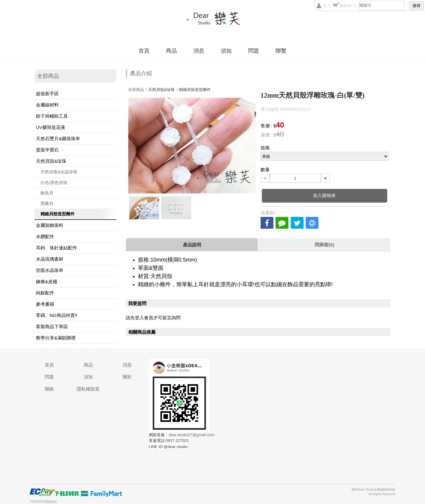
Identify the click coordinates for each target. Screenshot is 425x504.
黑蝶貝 (47, 203)
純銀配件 (45, 293)
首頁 (144, 51)
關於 (127, 377)
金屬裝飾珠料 (50, 225)
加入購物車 (324, 195)
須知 (226, 51)
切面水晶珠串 (50, 270)
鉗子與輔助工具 (52, 116)
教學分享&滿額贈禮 (56, 338)
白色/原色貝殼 (54, 182)
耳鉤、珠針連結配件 (56, 248)
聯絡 (49, 389)
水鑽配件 (45, 236)
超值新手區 (47, 94)
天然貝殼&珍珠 (51, 161)
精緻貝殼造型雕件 (58, 214)
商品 (171, 51)
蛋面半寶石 (47, 150)
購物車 (349, 6)
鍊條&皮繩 (47, 282)
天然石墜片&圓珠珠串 (58, 139)
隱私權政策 (88, 389)
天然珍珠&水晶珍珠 (59, 172)
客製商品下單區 (52, 327)
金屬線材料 (47, 105)
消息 (199, 51)
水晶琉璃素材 (50, 259)
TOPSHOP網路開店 (43, 502)
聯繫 (281, 51)
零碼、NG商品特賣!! (57, 315)
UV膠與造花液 (51, 127)
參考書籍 (45, 304)
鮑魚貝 (47, 193)
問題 (254, 51)
